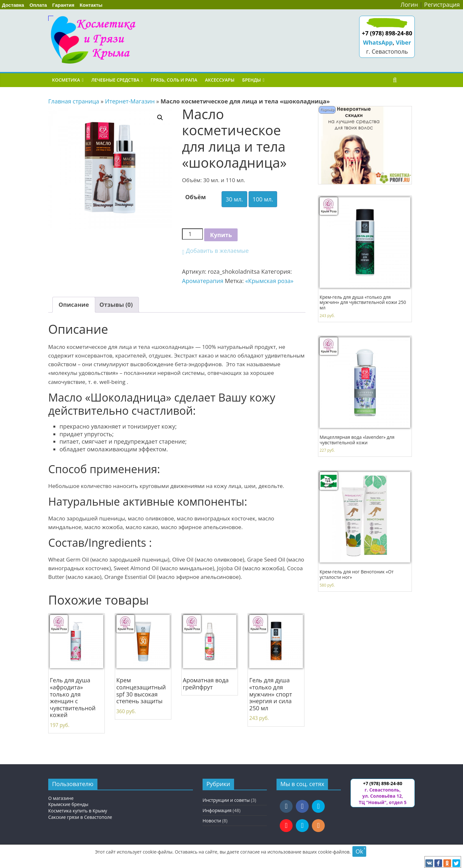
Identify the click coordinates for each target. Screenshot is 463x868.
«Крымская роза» (269, 281)
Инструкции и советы (226, 800)
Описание (74, 305)
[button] (215, 251)
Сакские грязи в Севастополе (80, 817)
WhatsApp (378, 42)
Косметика (66, 80)
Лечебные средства (115, 80)
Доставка (13, 5)
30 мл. (234, 199)
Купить (221, 235)
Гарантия (64, 5)
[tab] (74, 305)
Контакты (91, 5)
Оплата (38, 5)
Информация (217, 810)
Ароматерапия (203, 281)
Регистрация (442, 4)
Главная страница (74, 101)
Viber (403, 42)
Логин (409, 4)
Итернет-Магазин (130, 101)
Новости (212, 821)
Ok (359, 851)
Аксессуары (220, 80)
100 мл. (263, 199)
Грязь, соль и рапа (174, 80)
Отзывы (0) (116, 305)
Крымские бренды (68, 804)
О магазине (61, 798)
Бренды (251, 80)
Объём (195, 197)
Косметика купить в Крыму (78, 811)
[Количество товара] (192, 234)
